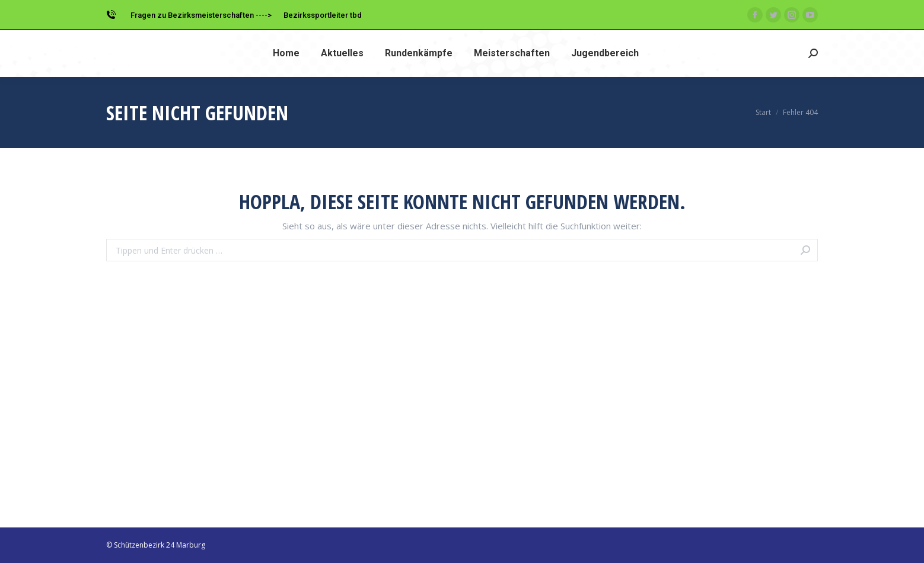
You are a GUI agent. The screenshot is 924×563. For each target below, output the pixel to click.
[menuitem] (286, 53)
